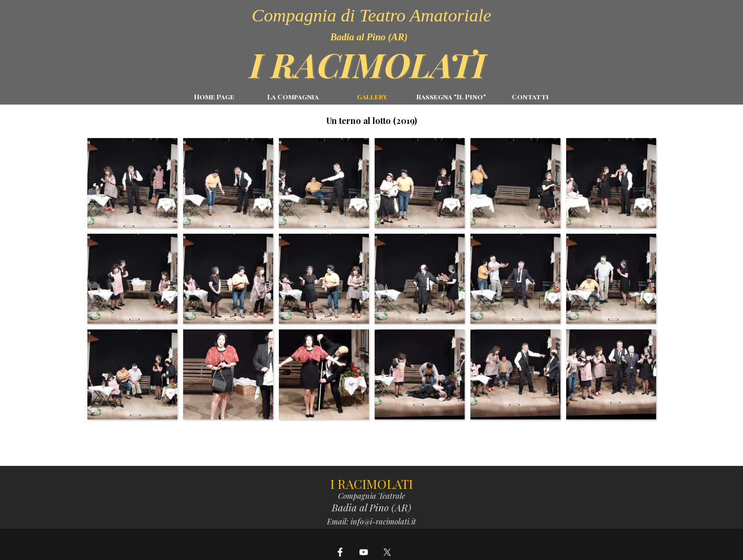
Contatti (530, 96)
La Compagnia (293, 96)
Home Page (214, 96)
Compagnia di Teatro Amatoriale (371, 15)
